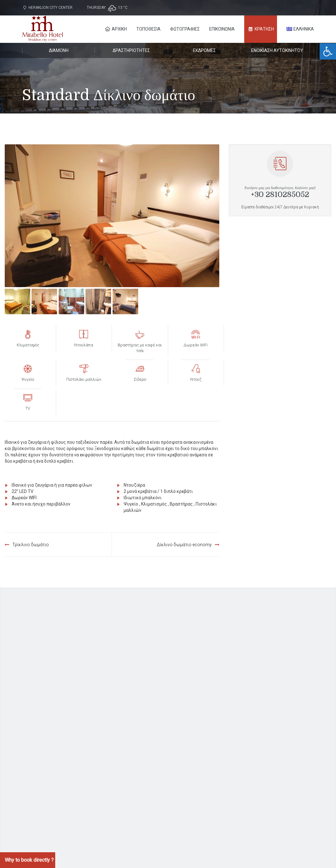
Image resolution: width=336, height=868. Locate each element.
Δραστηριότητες (131, 50)
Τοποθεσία (148, 29)
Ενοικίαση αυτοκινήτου (277, 50)
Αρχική (116, 29)
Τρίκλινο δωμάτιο (31, 545)
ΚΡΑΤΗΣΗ (261, 29)
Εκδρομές (204, 50)
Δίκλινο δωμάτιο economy (184, 545)
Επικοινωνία (222, 29)
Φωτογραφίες (185, 29)
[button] (328, 51)
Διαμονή (59, 50)
